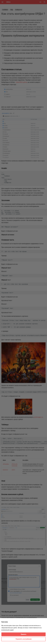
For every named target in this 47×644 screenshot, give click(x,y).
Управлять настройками (24, 639)
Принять (24, 634)
